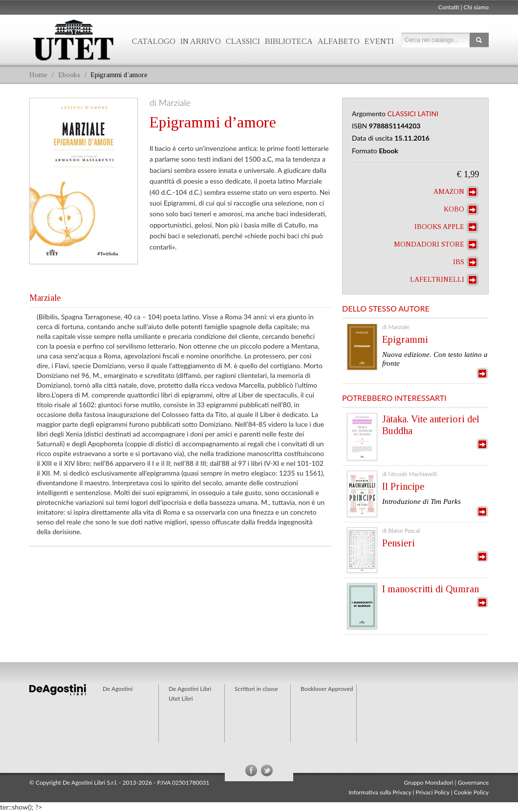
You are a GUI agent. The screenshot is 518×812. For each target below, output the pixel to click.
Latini (428, 114)
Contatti (449, 7)
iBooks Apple (446, 227)
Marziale (45, 298)
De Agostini (118, 689)
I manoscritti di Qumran (431, 589)
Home (38, 75)
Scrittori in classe (256, 689)
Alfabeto (339, 41)
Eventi (379, 41)
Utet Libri (73, 40)
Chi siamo (476, 7)
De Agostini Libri (190, 689)
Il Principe (403, 486)
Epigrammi (405, 339)
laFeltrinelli (443, 280)
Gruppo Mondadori (429, 782)
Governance (473, 782)
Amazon (455, 192)
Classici (243, 41)
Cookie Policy (471, 792)
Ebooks (69, 75)
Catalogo (154, 41)
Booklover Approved (327, 689)
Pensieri (399, 543)
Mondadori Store (435, 245)
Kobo (460, 209)
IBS (465, 262)
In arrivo (201, 41)
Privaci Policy (433, 792)
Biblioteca (289, 41)
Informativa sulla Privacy (380, 792)
